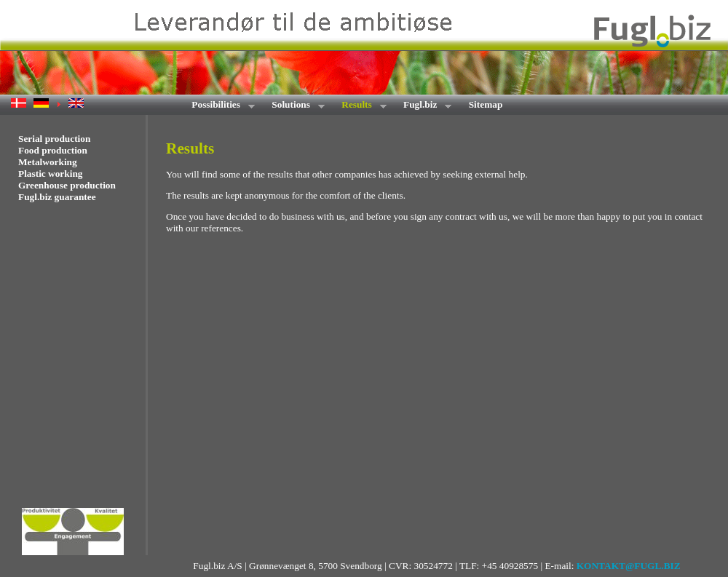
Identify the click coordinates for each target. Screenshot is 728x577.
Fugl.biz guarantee (57, 197)
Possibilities (218, 106)
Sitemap (486, 104)
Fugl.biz (423, 106)
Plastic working (50, 174)
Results (359, 106)
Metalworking (48, 162)
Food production (53, 150)
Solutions (293, 106)
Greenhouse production (67, 185)
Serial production (54, 139)
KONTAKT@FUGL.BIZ (629, 566)
